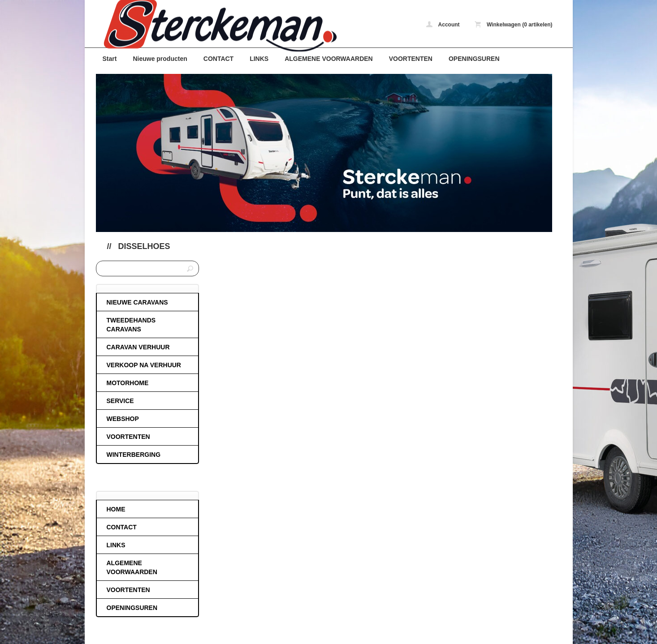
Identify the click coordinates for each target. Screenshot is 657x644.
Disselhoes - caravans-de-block (215, 26)
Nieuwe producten (160, 59)
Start (110, 59)
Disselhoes (144, 246)
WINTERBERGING (134, 455)
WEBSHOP (123, 419)
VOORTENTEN (411, 59)
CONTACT (218, 59)
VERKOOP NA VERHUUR (144, 365)
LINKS (259, 59)
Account (443, 24)
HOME (116, 509)
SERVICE (120, 401)
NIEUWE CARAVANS (137, 302)
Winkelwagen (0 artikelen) (514, 24)
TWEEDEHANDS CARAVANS (131, 325)
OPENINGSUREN (474, 59)
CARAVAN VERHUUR (138, 347)
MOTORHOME (128, 383)
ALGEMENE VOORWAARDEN (329, 59)
